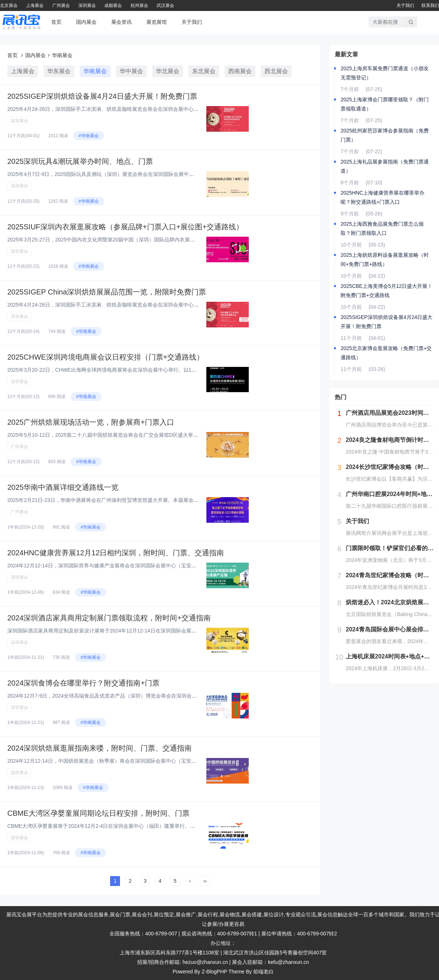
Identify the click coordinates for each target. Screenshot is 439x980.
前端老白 (263, 972)
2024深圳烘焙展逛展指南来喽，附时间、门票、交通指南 (100, 748)
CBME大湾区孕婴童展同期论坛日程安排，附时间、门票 (98, 813)
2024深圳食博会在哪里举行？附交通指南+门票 (83, 683)
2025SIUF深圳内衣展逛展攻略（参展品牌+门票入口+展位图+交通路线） (125, 227)
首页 (56, 22)
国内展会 (86, 22)
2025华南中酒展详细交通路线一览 (63, 487)
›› (205, 881)
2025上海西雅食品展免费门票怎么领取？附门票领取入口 (382, 228)
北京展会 (9, 5)
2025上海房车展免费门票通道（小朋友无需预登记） (385, 73)
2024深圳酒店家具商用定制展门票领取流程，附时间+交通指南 (109, 618)
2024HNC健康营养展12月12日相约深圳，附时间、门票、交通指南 (116, 553)
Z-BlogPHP (214, 972)
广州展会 (61, 5)
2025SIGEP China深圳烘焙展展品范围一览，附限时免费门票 (107, 292)
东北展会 (204, 71)
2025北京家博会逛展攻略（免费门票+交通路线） (386, 353)
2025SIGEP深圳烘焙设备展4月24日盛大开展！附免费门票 (102, 96)
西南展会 (240, 71)
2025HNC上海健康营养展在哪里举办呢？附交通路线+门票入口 (382, 197)
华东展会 (59, 71)
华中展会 (131, 71)
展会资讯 (121, 22)
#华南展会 (89, 136)
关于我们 (405, 5)
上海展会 (35, 5)
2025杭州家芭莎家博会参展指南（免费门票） (385, 135)
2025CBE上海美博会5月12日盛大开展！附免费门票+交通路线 (387, 291)
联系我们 (430, 5)
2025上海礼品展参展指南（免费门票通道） (385, 166)
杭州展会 (139, 5)
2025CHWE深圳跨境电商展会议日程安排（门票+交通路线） (106, 357)
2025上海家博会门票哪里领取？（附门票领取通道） (385, 104)
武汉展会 (165, 5)
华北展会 (168, 71)
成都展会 (113, 5)
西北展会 (276, 71)
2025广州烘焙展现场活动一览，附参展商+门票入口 (91, 422)
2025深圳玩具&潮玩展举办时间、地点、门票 (80, 161)
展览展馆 (157, 22)
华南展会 (62, 55)
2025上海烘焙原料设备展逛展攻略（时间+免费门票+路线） (385, 260)
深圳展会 (87, 5)
